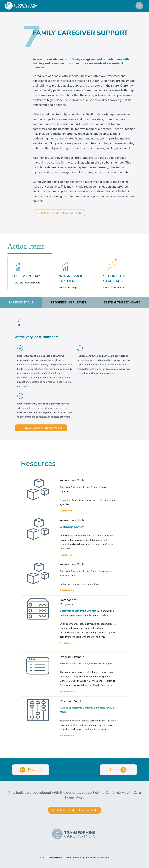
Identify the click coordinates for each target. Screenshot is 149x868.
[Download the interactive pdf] (41, 428)
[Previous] (31, 770)
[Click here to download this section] (59, 213)
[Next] (118, 770)
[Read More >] (67, 511)
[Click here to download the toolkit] (75, 810)
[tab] (21, 302)
